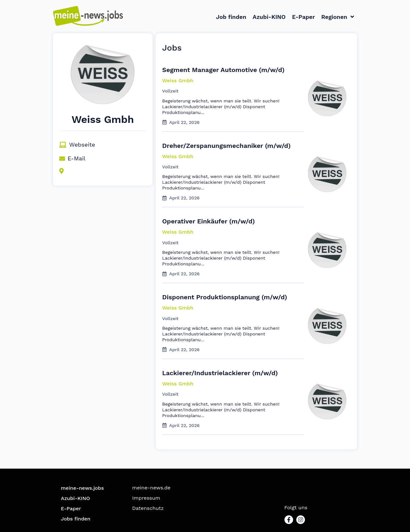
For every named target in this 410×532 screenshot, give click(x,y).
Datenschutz (148, 508)
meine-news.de (152, 488)
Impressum (146, 498)
